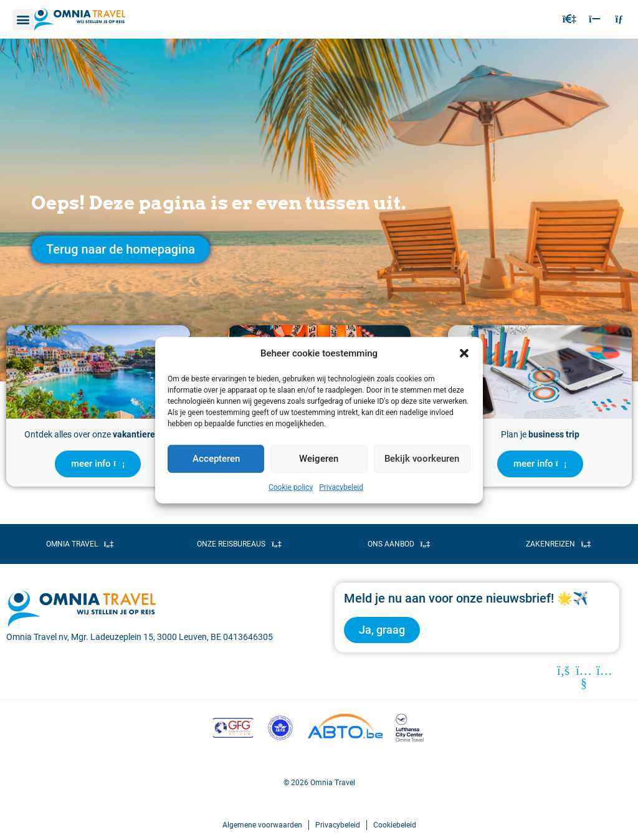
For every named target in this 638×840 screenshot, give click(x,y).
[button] (464, 353)
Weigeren (319, 459)
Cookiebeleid (395, 825)
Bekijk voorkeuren (422, 459)
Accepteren (216, 459)
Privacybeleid (341, 487)
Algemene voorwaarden (262, 825)
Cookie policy (291, 487)
